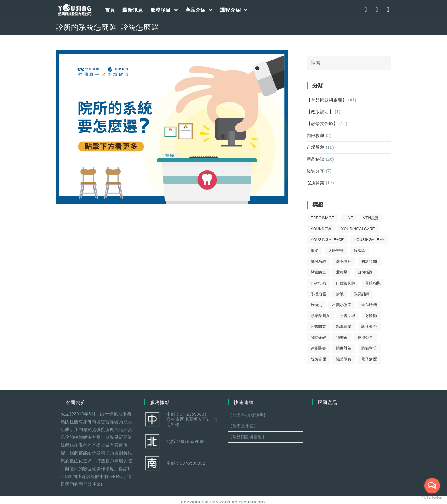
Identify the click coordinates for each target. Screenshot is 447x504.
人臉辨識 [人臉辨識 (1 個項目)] (336, 251)
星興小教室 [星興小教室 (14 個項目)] (342, 305)
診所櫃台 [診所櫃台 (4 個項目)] (369, 327)
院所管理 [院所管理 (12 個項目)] (318, 359)
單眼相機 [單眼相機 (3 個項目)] (373, 283)
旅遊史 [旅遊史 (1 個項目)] (316, 305)
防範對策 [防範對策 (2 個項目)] (369, 348)
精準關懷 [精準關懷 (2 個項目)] (344, 327)
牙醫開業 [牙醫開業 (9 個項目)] (318, 327)
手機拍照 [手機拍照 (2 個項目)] (318, 294)
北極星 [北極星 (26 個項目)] (342, 272)
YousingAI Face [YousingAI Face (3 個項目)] (327, 240)
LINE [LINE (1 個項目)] (349, 218)
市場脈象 (316, 147)
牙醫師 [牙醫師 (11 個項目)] (371, 316)
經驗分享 (316, 171)
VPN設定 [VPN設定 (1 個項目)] (371, 218)
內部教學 (316, 136)
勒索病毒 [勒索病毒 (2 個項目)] (318, 272)
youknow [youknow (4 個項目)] (321, 229)
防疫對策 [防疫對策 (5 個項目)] (344, 348)
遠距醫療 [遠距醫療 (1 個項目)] (318, 348)
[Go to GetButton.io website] (432, 498)
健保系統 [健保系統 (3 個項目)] (318, 261)
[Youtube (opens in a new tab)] (388, 10)
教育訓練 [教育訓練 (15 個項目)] (362, 294)
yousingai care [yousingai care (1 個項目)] (358, 229)
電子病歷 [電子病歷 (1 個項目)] (369, 359)
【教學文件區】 (322, 123)
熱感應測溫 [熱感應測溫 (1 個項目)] (320, 316)
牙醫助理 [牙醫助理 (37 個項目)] (348, 316)
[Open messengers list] (432, 486)
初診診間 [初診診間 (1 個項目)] (369, 261)
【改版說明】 (320, 112)
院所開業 (316, 183)
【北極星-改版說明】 (248, 415)
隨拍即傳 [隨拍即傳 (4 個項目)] (344, 359)
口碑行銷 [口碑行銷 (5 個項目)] (318, 283)
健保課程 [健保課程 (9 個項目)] (344, 261)
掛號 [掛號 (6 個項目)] (340, 294)
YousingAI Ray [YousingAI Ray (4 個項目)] (369, 240)
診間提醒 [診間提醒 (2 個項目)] (318, 337)
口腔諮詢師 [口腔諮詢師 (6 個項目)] (346, 283)
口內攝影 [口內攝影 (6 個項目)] (365, 272)
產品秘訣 (316, 159)
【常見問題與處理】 (327, 100)
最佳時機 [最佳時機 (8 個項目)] (369, 305)
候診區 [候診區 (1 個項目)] (360, 251)
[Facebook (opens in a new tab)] (366, 10)
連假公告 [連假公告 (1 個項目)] (365, 337)
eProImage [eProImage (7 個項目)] (323, 218)
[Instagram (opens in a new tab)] (377, 10)
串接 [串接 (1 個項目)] (315, 251)
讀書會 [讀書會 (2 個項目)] (342, 337)
